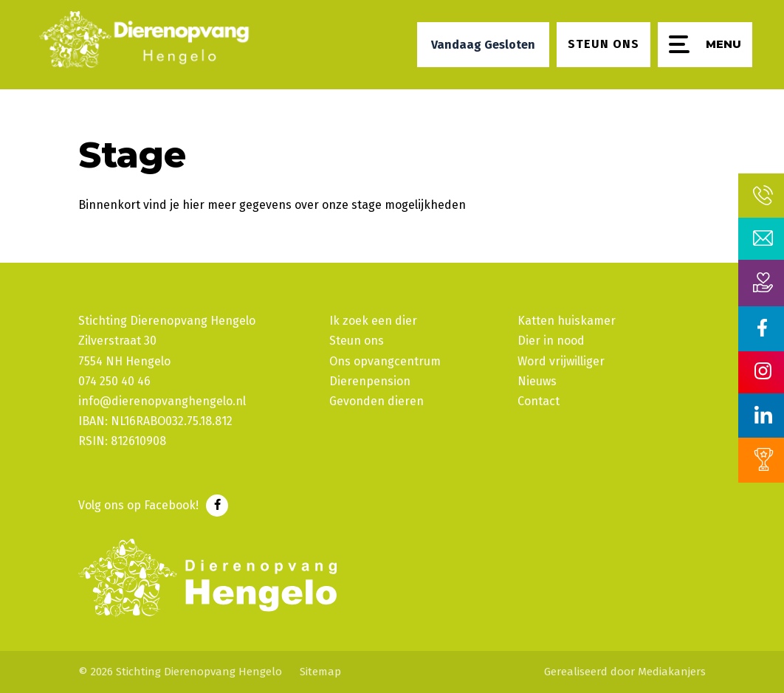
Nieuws (537, 381)
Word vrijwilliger (561, 361)
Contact (539, 401)
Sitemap (320, 672)
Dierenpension (370, 381)
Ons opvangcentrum (385, 361)
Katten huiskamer (567, 321)
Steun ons (357, 341)
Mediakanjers (672, 672)
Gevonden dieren (376, 401)
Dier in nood (551, 341)
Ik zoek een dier (373, 321)
